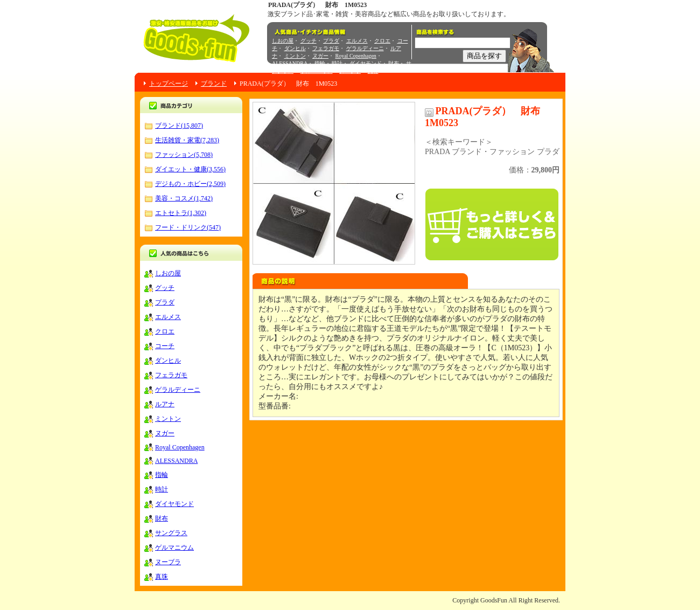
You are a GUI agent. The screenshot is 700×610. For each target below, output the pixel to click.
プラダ (331, 41)
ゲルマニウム (317, 71)
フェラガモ (326, 48)
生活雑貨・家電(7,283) (187, 140)
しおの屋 (283, 41)
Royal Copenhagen (356, 56)
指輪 (320, 63)
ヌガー (320, 56)
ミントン (295, 56)
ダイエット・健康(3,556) (190, 169)
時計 (337, 63)
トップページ (169, 84)
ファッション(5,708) (184, 155)
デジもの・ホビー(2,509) (190, 184)
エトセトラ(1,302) (181, 213)
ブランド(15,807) (179, 126)
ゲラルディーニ (365, 48)
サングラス (171, 533)
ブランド (214, 84)
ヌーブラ (350, 71)
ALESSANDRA (290, 63)
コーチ (165, 346)
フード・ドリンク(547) (188, 227)
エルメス (357, 41)
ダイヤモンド (366, 63)
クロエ (382, 41)
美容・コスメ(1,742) (184, 198)
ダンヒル (295, 48)
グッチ (309, 41)
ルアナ (165, 404)
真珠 (373, 71)
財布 (394, 63)
